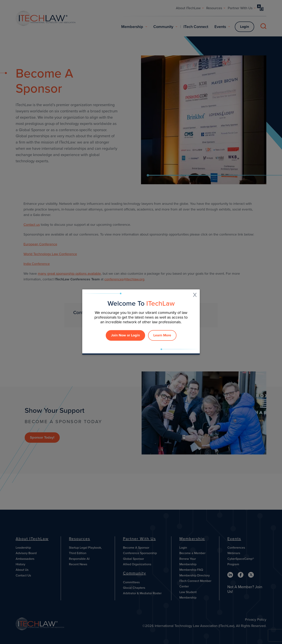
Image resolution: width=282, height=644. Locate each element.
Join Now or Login (125, 335)
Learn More (162, 335)
